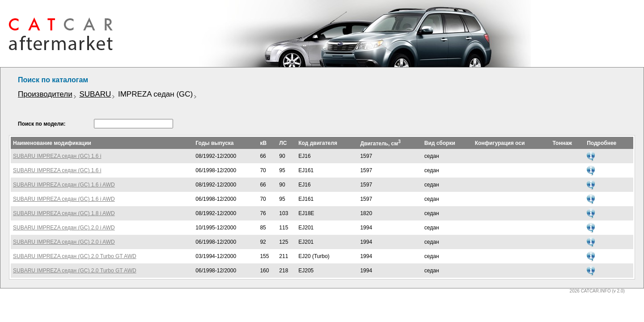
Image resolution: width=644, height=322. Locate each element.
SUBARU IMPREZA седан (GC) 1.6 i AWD (64, 185)
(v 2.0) (618, 291)
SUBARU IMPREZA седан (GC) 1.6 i (57, 156)
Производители (45, 94)
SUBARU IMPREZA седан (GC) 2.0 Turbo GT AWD (75, 256)
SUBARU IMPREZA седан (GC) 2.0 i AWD (64, 228)
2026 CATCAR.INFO (590, 291)
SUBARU (95, 94)
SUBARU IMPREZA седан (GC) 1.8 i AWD (64, 213)
